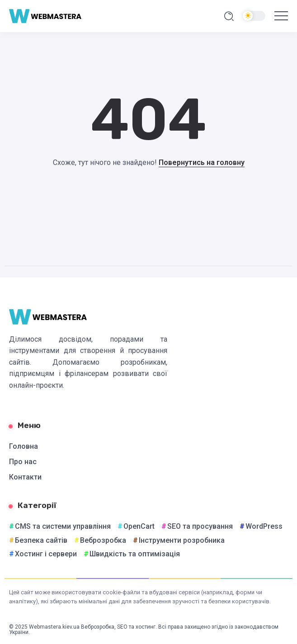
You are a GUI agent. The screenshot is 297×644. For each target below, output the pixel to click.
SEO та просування (200, 526)
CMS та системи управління (63, 526)
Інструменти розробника (182, 540)
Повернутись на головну (202, 162)
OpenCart (139, 526)
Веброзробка (103, 540)
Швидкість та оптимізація (135, 554)
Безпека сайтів (41, 540)
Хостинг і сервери (46, 554)
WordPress (264, 526)
